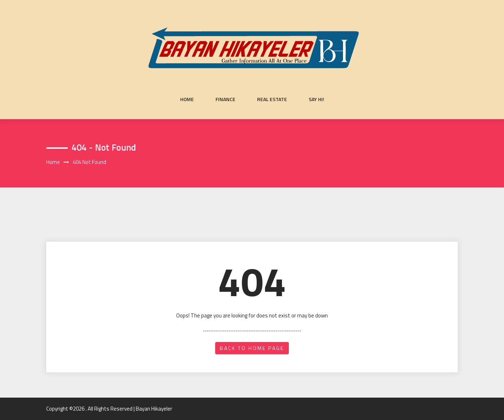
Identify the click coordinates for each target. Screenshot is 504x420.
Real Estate (272, 99)
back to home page (252, 348)
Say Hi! (316, 99)
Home (187, 99)
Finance (225, 99)
